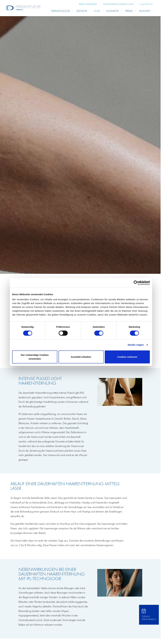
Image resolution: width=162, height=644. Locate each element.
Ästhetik (82, 11)
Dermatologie (61, 11)
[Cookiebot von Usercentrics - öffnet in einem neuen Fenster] (136, 283)
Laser (97, 11)
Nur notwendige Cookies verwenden (35, 357)
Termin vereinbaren (88, 4)
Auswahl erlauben (81, 357)
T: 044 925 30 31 (146, 4)
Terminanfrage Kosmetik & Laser (118, 4)
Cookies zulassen (127, 357)
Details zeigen (136, 345)
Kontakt (145, 11)
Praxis (129, 11)
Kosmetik (113, 11)
